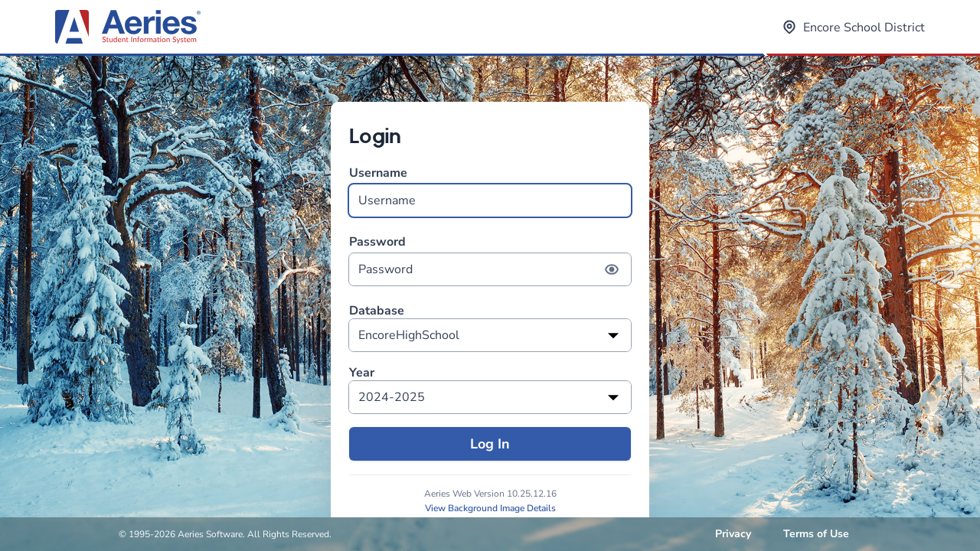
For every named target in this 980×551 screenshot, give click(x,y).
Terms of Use (816, 534)
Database (377, 311)
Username (490, 191)
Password (490, 260)
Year (362, 373)
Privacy (733, 534)
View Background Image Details (490, 508)
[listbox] (490, 335)
